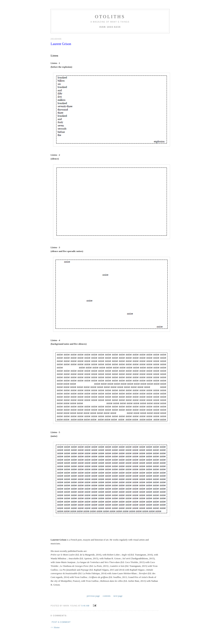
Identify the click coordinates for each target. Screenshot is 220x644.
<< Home (55, 627)
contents (107, 596)
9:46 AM (85, 606)
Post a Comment (61, 622)
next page (118, 596)
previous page (93, 596)
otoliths (110, 17)
